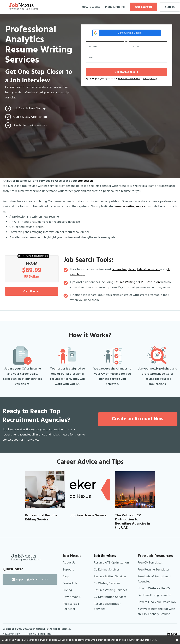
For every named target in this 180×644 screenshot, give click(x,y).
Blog (66, 576)
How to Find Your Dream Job (157, 602)
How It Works (91, 7)
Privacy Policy (150, 79)
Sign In (170, 7)
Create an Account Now (138, 419)
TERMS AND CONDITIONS (38, 634)
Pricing (67, 590)
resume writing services (131, 206)
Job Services (105, 556)
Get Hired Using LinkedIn (154, 595)
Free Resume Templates (154, 570)
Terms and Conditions (129, 79)
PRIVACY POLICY (11, 634)
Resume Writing (124, 282)
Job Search (85, 181)
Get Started (143, 7)
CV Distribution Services (110, 597)
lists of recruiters (148, 269)
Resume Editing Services (110, 576)
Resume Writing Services (110, 590)
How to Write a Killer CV (154, 588)
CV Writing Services (107, 583)
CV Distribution (149, 282)
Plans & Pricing (115, 7)
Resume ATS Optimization (111, 563)
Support (68, 570)
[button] (127, 33)
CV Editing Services (107, 570)
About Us (69, 563)
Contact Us (70, 583)
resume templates (124, 269)
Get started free (126, 72)
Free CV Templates (150, 563)
